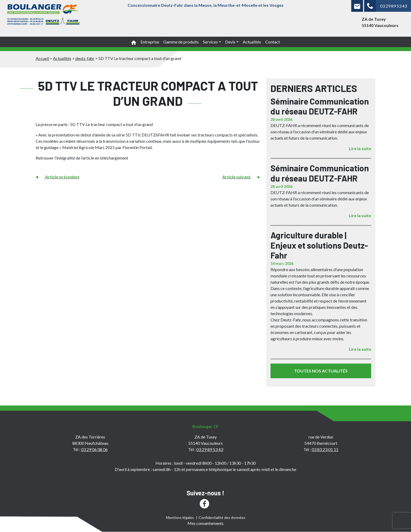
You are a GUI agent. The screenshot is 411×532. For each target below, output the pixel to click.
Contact (273, 42)
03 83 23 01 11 (325, 449)
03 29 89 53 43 (393, 6)
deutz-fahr (85, 58)
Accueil (42, 58)
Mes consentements (206, 523)
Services (210, 42)
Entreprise (150, 42)
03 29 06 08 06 (94, 449)
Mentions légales (180, 517)
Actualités (252, 42)
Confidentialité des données (222, 517)
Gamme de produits (181, 42)
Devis (230, 42)
